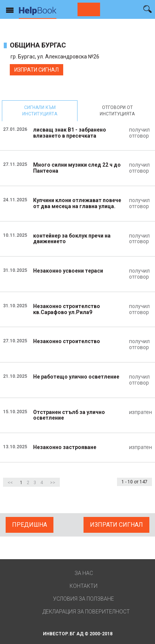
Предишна (30, 525)
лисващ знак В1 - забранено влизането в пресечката (70, 133)
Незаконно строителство (67, 341)
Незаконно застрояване (65, 447)
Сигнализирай (89, 9)
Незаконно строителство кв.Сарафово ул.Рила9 (67, 309)
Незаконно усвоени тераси (68, 271)
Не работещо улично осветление (76, 377)
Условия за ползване (84, 599)
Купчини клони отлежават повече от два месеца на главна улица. (77, 203)
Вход (134, 8)
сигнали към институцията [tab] (40, 111)
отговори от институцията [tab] (117, 111)
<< (10, 483)
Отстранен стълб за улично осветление (69, 415)
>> (53, 483)
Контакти (84, 586)
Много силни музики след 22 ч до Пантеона (77, 168)
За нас (84, 573)
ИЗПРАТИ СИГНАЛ (36, 70)
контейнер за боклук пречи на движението (72, 239)
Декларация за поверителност (86, 612)
